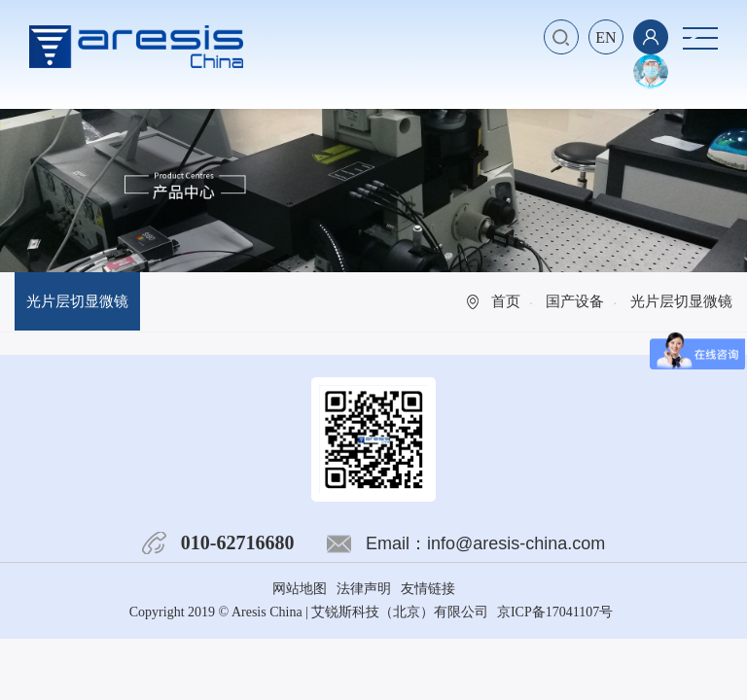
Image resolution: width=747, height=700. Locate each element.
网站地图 (300, 589)
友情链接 (428, 589)
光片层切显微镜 (77, 301)
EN (605, 37)
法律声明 (364, 589)
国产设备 (575, 301)
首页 (506, 301)
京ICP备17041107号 (555, 612)
